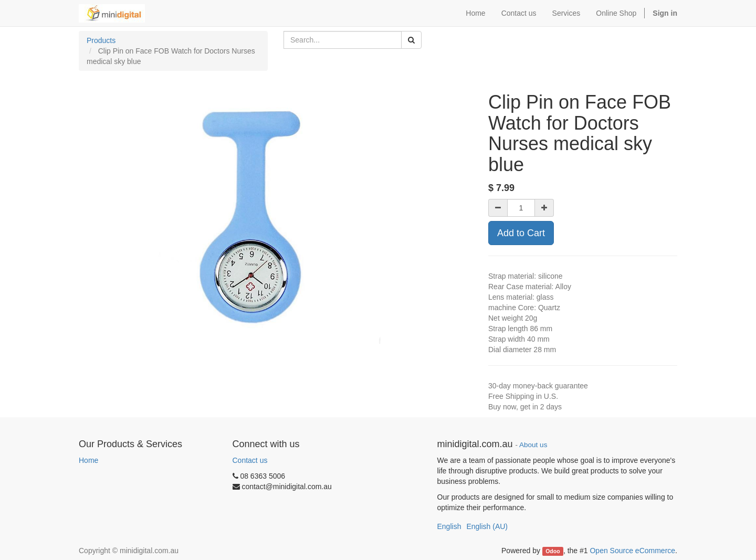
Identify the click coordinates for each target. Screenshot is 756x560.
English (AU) (487, 526)
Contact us (250, 460)
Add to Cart (521, 233)
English (449, 526)
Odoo (553, 551)
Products (101, 40)
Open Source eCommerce (632, 551)
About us (533, 445)
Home (88, 460)
